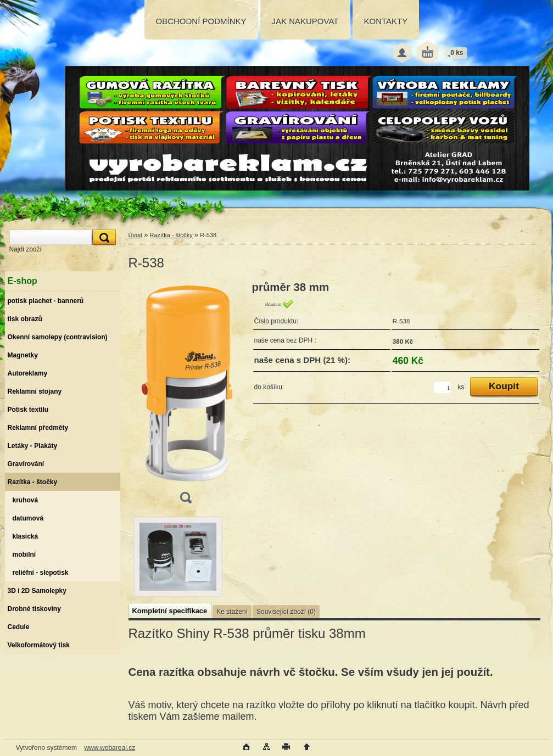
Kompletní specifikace (170, 611)
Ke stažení (232, 612)
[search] (103, 237)
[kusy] (442, 387)
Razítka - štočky (171, 235)
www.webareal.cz (110, 748)
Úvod (136, 235)
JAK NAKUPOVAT (305, 21)
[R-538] (186, 396)
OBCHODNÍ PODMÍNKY (201, 21)
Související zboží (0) (286, 612)
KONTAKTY (386, 21)
